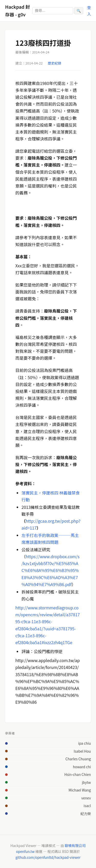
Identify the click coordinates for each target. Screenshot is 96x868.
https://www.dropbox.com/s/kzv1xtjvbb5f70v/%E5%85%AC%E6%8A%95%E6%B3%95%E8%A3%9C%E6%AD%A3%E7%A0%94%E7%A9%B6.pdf (50, 570)
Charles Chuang (78, 759)
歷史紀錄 (55, 63)
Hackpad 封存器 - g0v (18, 11)
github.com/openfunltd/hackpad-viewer (48, 857)
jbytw (86, 782)
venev (86, 798)
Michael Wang (80, 790)
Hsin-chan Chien (78, 774)
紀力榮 (86, 814)
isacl (87, 806)
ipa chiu (84, 743)
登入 (89, 10)
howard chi (82, 767)
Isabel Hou (82, 751)
